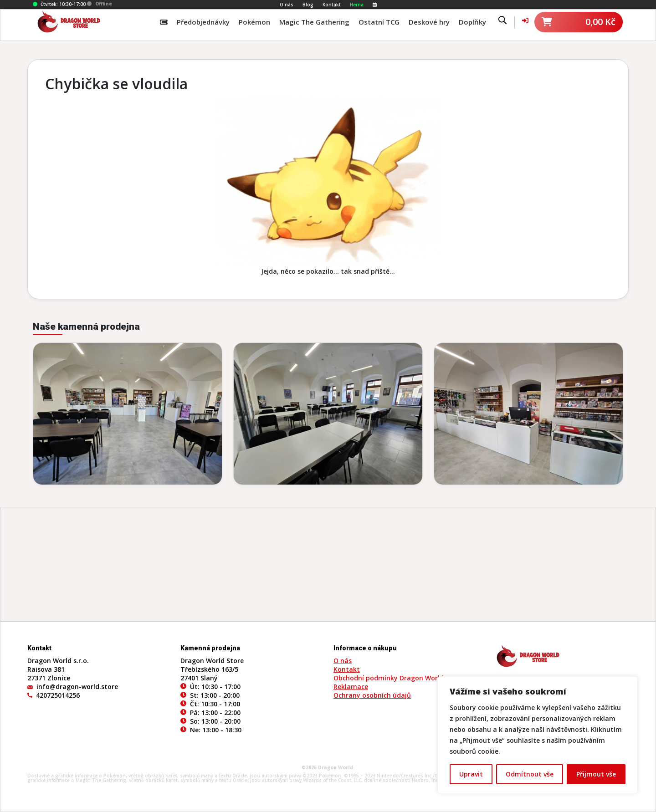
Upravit (471, 774)
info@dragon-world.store (77, 687)
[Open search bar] (502, 20)
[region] (538, 735)
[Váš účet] (525, 20)
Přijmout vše (596, 774)
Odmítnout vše (530, 774)
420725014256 (58, 695)
